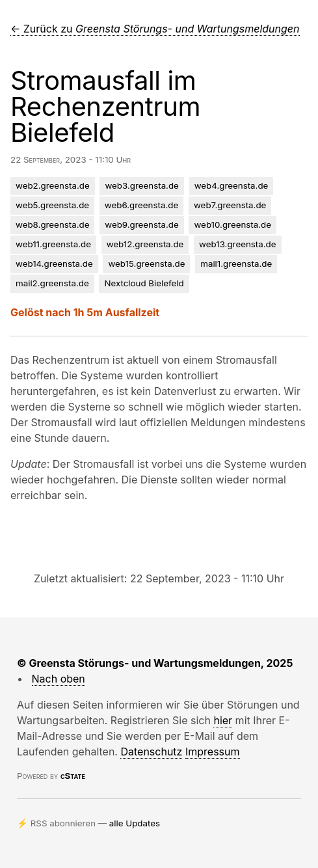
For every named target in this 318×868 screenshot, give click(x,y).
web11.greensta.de (53, 244)
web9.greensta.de (141, 224)
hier (223, 720)
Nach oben (59, 679)
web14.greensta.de (54, 264)
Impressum (213, 752)
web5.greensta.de (52, 205)
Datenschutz (151, 752)
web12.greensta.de (145, 244)
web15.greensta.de (146, 264)
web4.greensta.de (232, 185)
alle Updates (135, 823)
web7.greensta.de (230, 205)
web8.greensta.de (52, 224)
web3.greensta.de (141, 185)
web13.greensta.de (237, 244)
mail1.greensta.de (236, 264)
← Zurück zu (155, 29)
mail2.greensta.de (52, 283)
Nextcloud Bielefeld (144, 283)
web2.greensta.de (53, 185)
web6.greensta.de (141, 205)
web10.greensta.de (232, 224)
